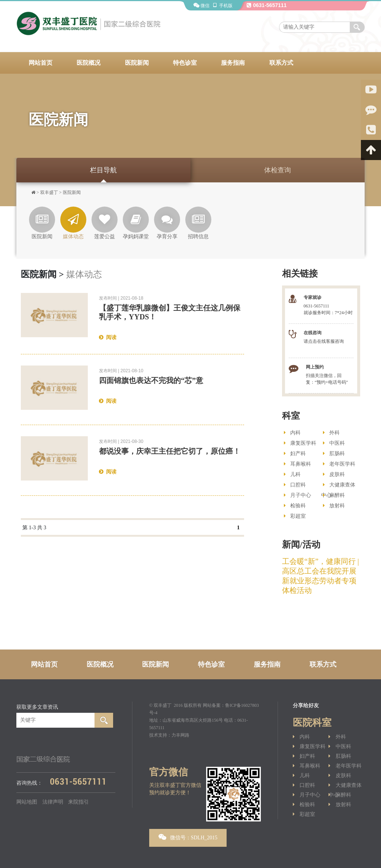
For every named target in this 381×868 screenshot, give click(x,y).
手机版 (222, 6)
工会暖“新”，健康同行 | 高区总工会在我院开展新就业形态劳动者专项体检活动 (321, 576)
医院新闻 (137, 63)
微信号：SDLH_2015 (188, 837)
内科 (292, 433)
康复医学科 (300, 443)
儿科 (292, 474)
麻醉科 (334, 495)
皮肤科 (334, 474)
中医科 (334, 443)
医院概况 (89, 63)
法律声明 (53, 802)
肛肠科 (334, 454)
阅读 (108, 337)
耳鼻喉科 (297, 464)
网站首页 (41, 63)
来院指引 (79, 802)
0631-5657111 (266, 5)
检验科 (295, 506)
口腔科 (295, 485)
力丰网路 (180, 735)
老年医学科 (339, 464)
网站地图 (27, 802)
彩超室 (295, 516)
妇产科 (295, 454)
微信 (201, 6)
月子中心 (297, 495)
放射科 (334, 506)
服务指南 (233, 63)
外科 (331, 433)
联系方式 (281, 63)
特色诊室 (185, 63)
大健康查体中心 (338, 486)
